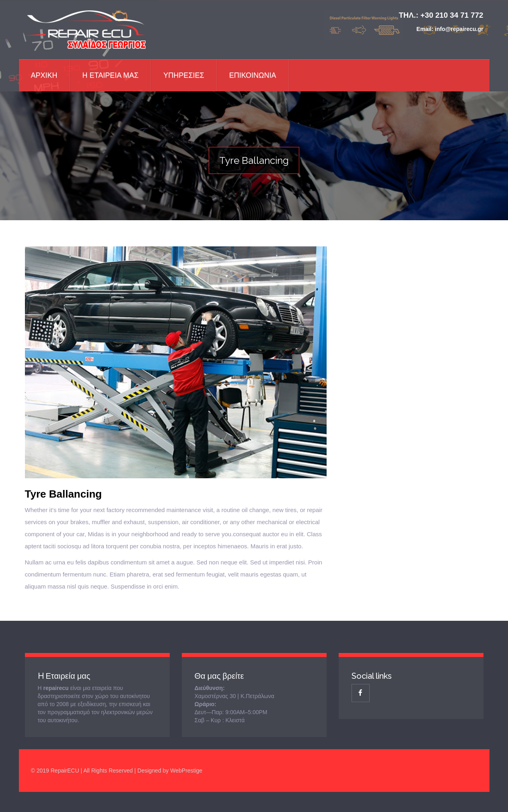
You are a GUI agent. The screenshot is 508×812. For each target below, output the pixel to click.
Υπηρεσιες (184, 75)
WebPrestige (186, 771)
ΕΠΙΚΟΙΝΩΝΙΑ (253, 75)
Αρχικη (44, 75)
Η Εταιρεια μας (111, 75)
